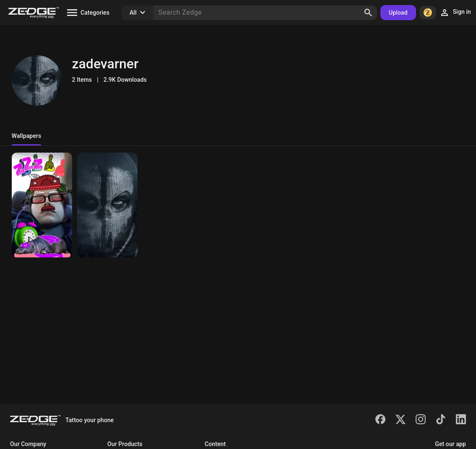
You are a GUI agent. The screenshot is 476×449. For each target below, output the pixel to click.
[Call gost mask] (107, 205)
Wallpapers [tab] (27, 136)
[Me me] (42, 205)
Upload (398, 13)
